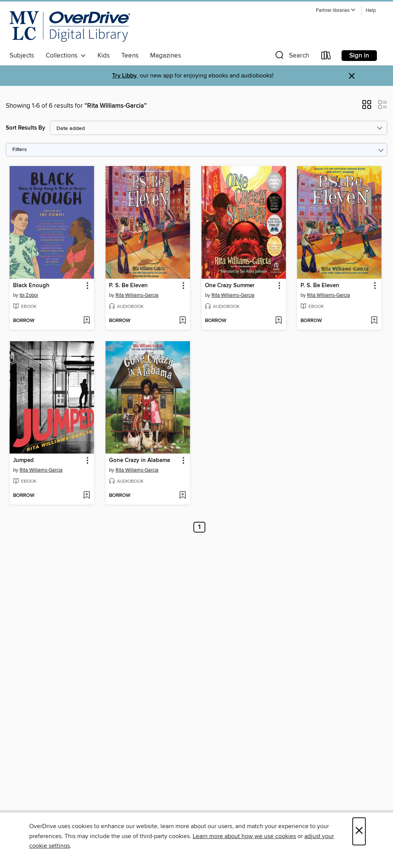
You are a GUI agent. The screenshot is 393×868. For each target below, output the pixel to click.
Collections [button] (66, 56)
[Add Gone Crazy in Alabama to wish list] (182, 496)
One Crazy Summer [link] (230, 286)
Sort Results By (26, 128)
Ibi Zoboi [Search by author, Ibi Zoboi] (29, 295)
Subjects (22, 56)
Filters (20, 150)
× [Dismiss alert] (352, 76)
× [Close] (359, 831)
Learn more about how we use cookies (244, 836)
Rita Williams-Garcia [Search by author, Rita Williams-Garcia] (137, 295)
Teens (130, 56)
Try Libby (124, 76)
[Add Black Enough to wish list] (87, 321)
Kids (104, 56)
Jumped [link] (23, 460)
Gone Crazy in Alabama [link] (140, 460)
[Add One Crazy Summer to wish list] (278, 321)
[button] (336, 11)
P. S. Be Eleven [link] (128, 286)
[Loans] (326, 57)
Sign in (359, 56)
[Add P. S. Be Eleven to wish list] (182, 321)
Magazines (166, 56)
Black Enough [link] (31, 286)
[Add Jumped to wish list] (87, 496)
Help (371, 11)
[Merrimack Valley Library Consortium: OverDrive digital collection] (70, 26)
